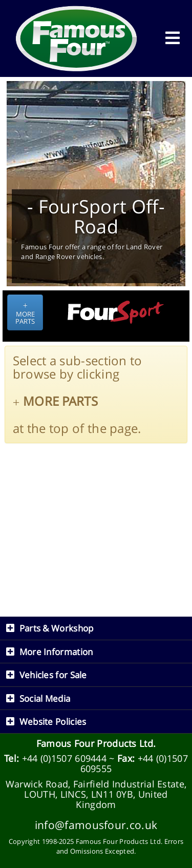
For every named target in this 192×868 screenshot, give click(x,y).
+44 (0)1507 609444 (64, 758)
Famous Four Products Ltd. (96, 743)
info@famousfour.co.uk (96, 825)
